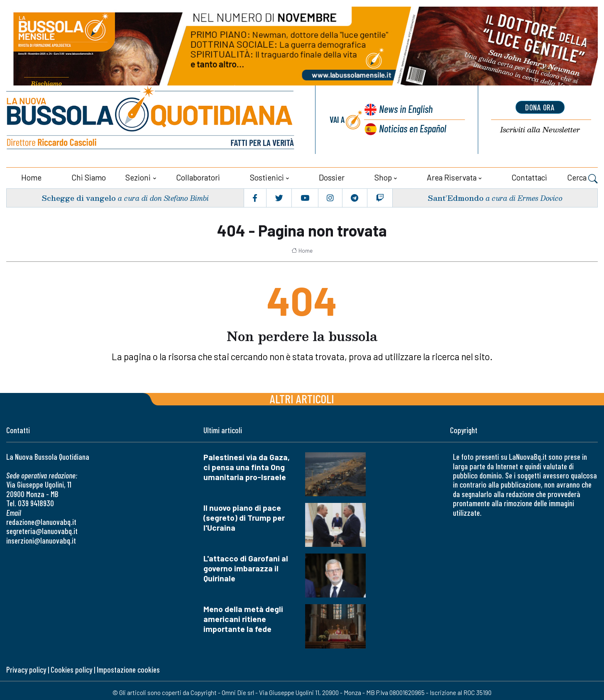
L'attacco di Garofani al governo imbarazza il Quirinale (246, 568)
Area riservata (452, 177)
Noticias (413, 128)
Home (31, 177)
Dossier (332, 177)
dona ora (540, 107)
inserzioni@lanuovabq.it (41, 540)
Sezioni (138, 177)
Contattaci (529, 177)
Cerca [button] (582, 178)
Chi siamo (89, 177)
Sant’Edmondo (456, 197)
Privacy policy (26, 669)
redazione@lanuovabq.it (41, 521)
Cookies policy (71, 669)
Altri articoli (302, 398)
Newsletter (540, 130)
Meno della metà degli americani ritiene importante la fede (243, 618)
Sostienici (267, 177)
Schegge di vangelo (79, 197)
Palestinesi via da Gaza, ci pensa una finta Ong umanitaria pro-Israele (247, 467)
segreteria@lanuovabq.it (42, 530)
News (405, 109)
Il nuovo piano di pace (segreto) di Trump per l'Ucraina (244, 517)
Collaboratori (198, 177)
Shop (383, 177)
